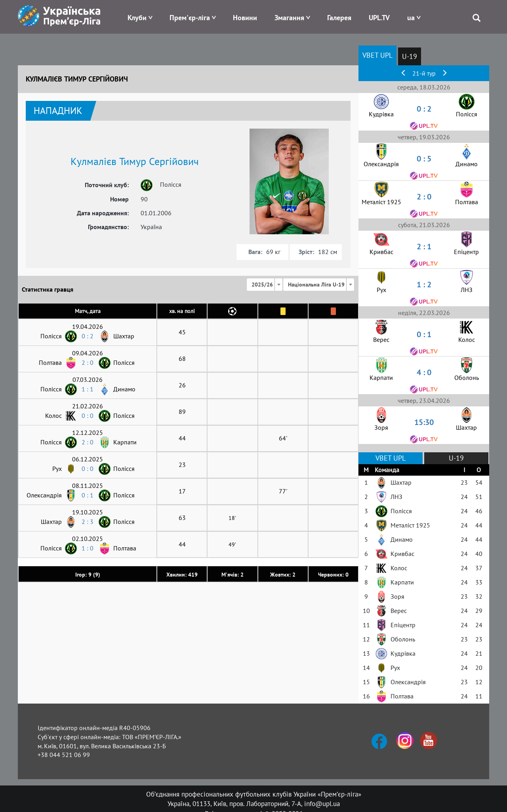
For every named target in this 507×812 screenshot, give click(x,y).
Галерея (339, 18)
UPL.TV (379, 18)
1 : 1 (88, 389)
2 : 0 (88, 362)
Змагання (289, 18)
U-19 (410, 56)
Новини (245, 18)
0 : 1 (88, 495)
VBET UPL (377, 55)
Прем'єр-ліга (190, 18)
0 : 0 (88, 415)
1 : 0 (88, 548)
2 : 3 (88, 522)
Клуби (137, 18)
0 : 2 (88, 336)
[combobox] (265, 285)
